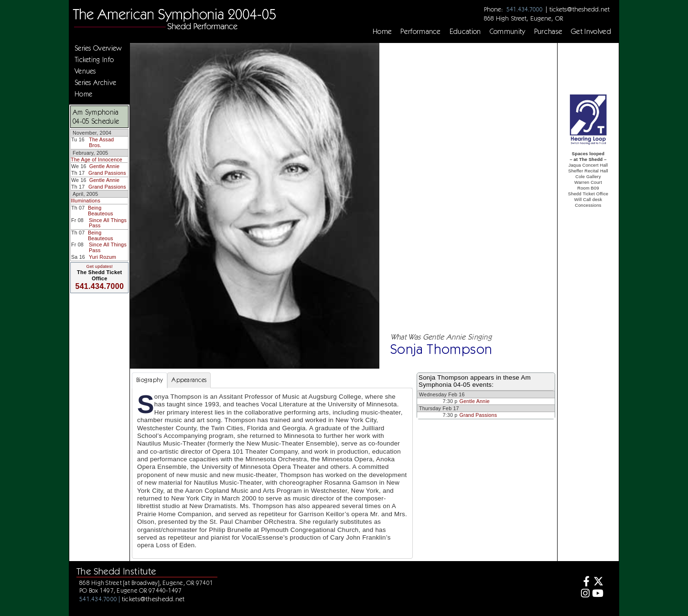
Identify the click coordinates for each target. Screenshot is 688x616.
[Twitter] (598, 582)
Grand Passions (107, 173)
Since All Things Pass (108, 223)
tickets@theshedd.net (580, 9)
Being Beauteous (101, 211)
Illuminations (86, 201)
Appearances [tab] (189, 380)
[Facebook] (584, 582)
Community (508, 32)
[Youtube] (598, 594)
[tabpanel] (272, 473)
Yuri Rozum (102, 257)
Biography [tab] (150, 380)
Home (382, 32)
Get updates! (99, 266)
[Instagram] (584, 594)
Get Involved (591, 32)
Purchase (548, 32)
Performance (421, 32)
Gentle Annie (105, 166)
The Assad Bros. (101, 142)
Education (465, 32)
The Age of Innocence (97, 159)
